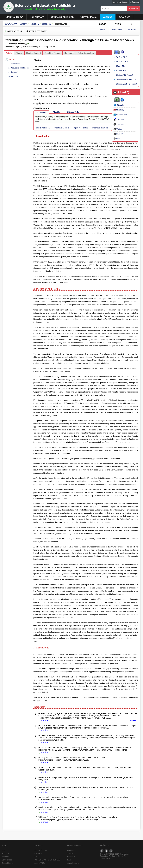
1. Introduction (14, 64)
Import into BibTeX (43, 128)
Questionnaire (73, 863)
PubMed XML (121, 71)
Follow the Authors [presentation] (86, 53)
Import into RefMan (81, 128)
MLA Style (41, 112)
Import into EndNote (62, 128)
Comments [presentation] (69, 53)
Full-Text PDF (121, 57)
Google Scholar (41, 850)
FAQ (69, 860)
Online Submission (62, 17)
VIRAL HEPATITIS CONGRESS (47, 860)
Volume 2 (35, 24)
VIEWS (103, 30)
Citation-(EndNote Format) (126, 84)
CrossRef (132, 720)
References (13, 76)
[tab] (9, 53)
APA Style (57, 112)
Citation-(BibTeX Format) (126, 79)
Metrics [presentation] (19, 53)
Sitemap (71, 853)
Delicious (119, 119)
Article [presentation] (9, 53)
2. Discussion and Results (19, 68)
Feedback (71, 857)
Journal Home (15, 17)
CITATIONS (132, 30)
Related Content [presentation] (33, 53)
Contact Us (72, 850)
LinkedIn (118, 134)
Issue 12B (47, 24)
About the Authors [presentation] (53, 53)
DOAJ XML (120, 66)
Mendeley (119, 110)
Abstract (12, 59)
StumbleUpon (120, 115)
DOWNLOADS (117, 30)
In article (43, 720)
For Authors (37, 17)
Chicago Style (73, 112)
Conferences (7, 860)
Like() (124, 92)
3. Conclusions (14, 72)
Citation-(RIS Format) (124, 75)
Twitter (118, 129)
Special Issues (8, 863)
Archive (108, 17)
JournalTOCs (40, 863)
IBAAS (37, 857)
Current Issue (88, 17)
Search (134, 9)
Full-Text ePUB (122, 62)
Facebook (119, 124)
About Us (124, 17)
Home (4, 850)
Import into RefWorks (100, 128)
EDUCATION (11, 24)
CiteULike (119, 105)
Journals (5, 857)
